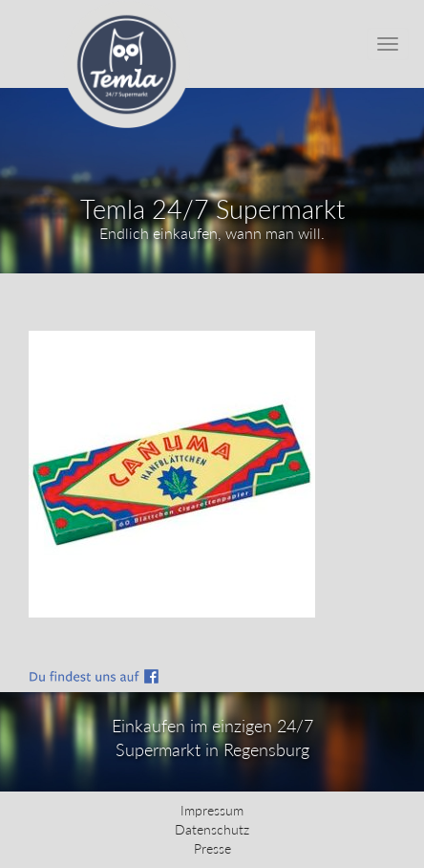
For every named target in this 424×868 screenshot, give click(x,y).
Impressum (212, 810)
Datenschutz (212, 829)
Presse (212, 848)
